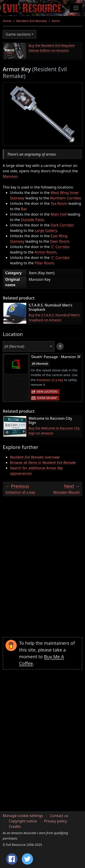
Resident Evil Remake (32, 21)
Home (7, 21)
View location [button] (47, 392)
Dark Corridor (62, 225)
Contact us (59, 816)
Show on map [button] (47, 398)
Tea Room (59, 203)
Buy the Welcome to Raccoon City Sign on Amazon (54, 431)
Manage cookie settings (23, 816)
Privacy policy (55, 821)
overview (35, 457)
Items (56, 21)
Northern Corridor (65, 198)
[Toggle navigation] (76, 8)
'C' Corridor (60, 247)
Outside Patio (32, 220)
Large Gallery (46, 230)
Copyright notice (23, 821)
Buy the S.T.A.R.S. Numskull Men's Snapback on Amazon (54, 317)
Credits (15, 827)
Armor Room (45, 252)
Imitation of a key (50, 380)
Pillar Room (44, 263)
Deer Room (60, 241)
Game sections (18, 34)
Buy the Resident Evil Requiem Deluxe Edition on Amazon (52, 48)
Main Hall (59, 214)
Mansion (10, 176)
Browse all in (43, 463)
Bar (23, 209)
